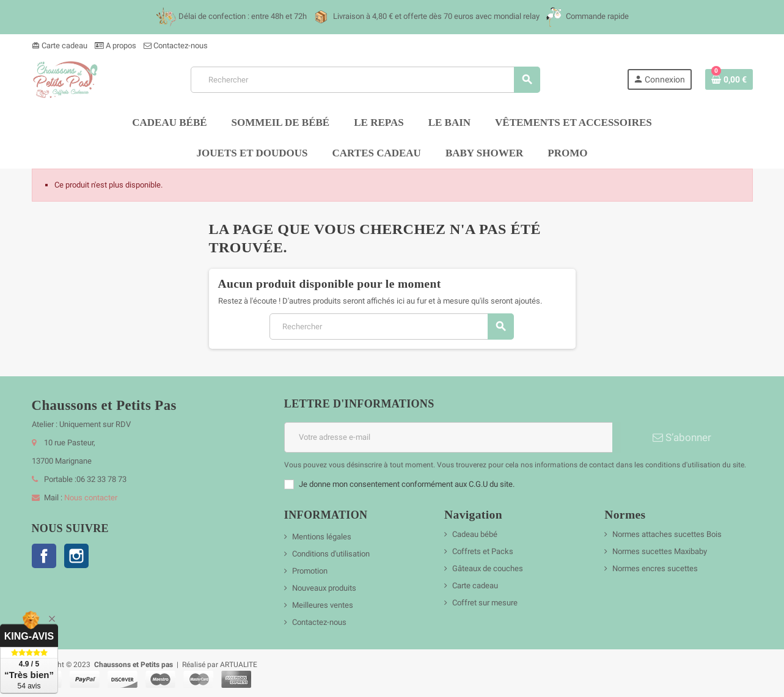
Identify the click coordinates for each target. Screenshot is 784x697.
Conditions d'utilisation (331, 554)
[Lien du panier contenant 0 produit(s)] (729, 79)
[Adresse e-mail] (448, 437)
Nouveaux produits (324, 588)
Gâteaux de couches (488, 568)
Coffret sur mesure (485, 603)
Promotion (310, 571)
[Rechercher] (365, 80)
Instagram (76, 556)
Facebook (44, 556)
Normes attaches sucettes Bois (667, 534)
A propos (115, 46)
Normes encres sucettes (655, 568)
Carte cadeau (60, 46)
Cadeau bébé (475, 534)
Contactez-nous (176, 46)
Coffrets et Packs (483, 551)
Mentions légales (322, 537)
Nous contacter (91, 498)
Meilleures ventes (323, 605)
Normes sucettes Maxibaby (660, 551)
